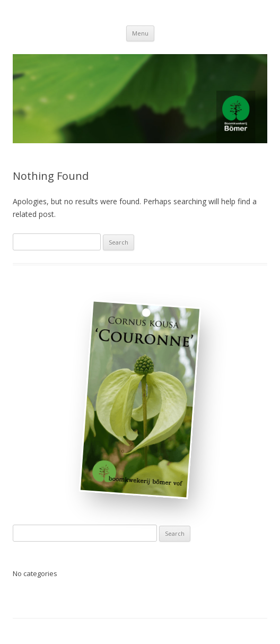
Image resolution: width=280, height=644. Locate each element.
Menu (140, 33)
